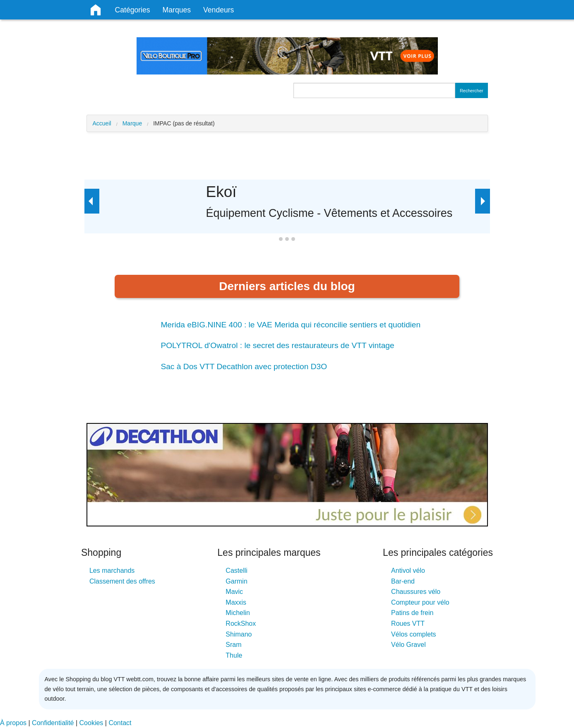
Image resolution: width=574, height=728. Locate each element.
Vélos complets (414, 634)
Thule (234, 655)
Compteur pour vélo (420, 602)
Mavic (234, 592)
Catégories (133, 10)
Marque (132, 123)
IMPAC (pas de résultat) (184, 123)
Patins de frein (412, 613)
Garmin (236, 581)
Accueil (102, 123)
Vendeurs (219, 10)
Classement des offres (122, 581)
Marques (177, 10)
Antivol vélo (408, 571)
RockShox (241, 623)
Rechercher (472, 91)
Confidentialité (53, 723)
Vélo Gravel (408, 645)
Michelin (238, 613)
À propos (13, 723)
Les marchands (112, 571)
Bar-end (403, 581)
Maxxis (236, 602)
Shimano (239, 634)
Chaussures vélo (416, 592)
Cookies (91, 723)
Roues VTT (408, 623)
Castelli (236, 571)
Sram (233, 645)
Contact (120, 723)
